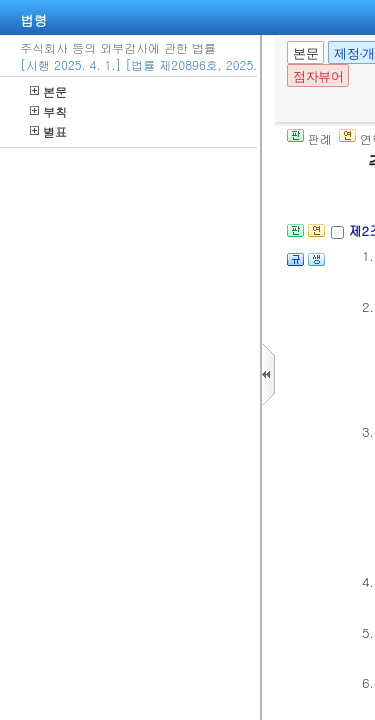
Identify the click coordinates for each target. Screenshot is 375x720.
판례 (309, 138)
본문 (48, 91)
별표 (48, 131)
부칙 (48, 111)
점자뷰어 (318, 76)
